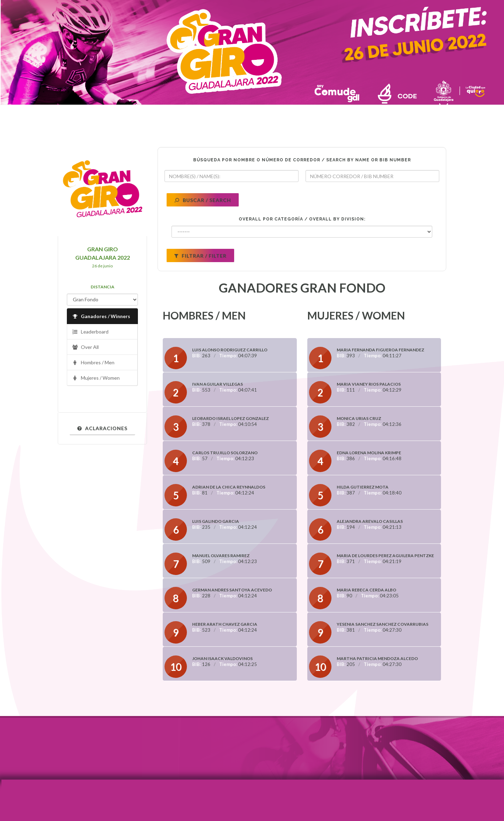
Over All (85, 347)
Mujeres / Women (96, 378)
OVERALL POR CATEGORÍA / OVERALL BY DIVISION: (302, 219)
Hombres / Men (93, 363)
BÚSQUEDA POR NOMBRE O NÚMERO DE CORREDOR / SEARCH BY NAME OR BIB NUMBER (302, 160)
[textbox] (232, 176)
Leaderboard (90, 332)
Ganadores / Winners (101, 317)
